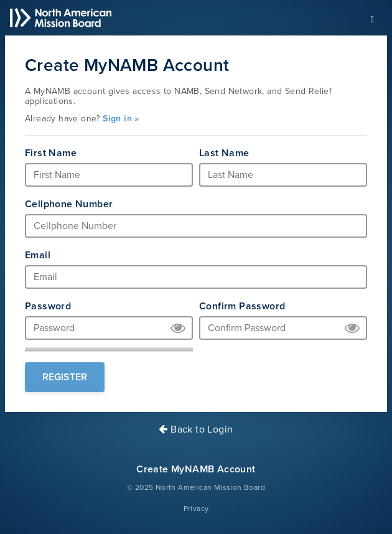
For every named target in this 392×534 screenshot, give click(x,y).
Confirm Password (242, 306)
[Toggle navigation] (372, 18)
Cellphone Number (69, 204)
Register (65, 377)
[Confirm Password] (283, 328)
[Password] (109, 328)
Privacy (196, 508)
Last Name (224, 153)
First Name (51, 153)
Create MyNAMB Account (196, 469)
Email (38, 255)
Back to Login (196, 429)
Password (48, 306)
